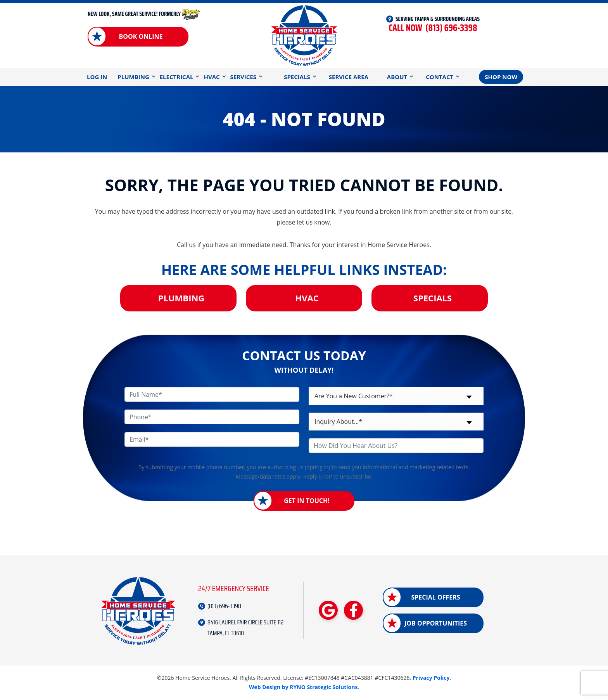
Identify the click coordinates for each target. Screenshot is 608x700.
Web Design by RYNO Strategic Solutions (303, 687)
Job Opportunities (436, 623)
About (397, 77)
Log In (97, 77)
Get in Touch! (307, 501)
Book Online (141, 36)
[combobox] (396, 396)
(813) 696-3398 (433, 28)
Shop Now (501, 77)
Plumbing (133, 77)
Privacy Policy (431, 678)
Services (244, 77)
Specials (297, 77)
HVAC (212, 77)
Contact (440, 77)
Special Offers (435, 597)
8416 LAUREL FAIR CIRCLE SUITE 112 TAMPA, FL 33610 (245, 628)
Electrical (177, 77)
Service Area (349, 77)
